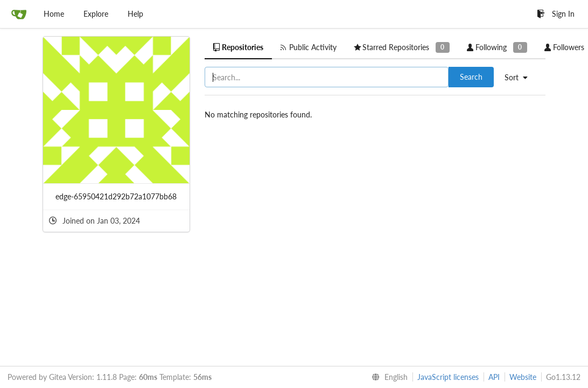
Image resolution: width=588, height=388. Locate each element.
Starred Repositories (402, 47)
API (494, 377)
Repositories (238, 47)
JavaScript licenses (448, 377)
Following (497, 47)
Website (523, 377)
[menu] (520, 78)
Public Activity (309, 47)
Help (135, 14)
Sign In (556, 14)
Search (471, 77)
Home (54, 14)
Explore (96, 14)
